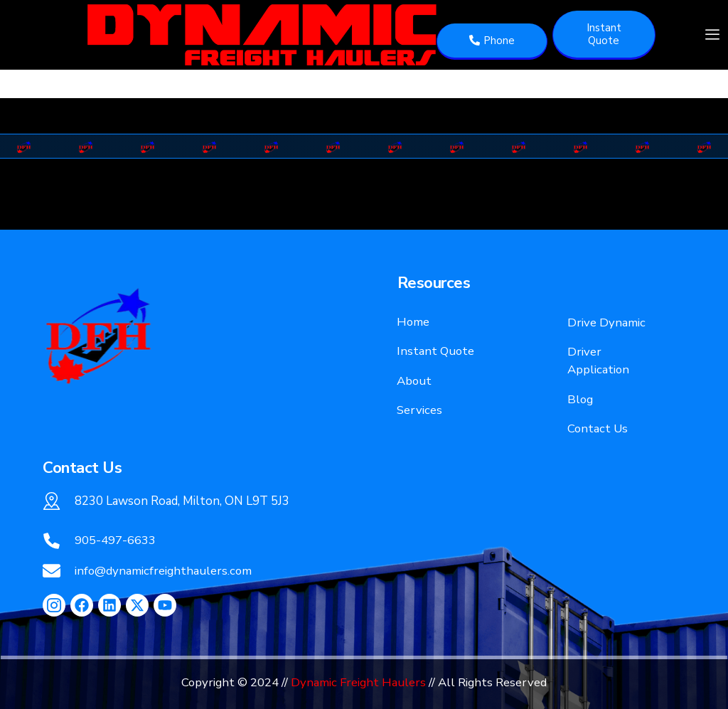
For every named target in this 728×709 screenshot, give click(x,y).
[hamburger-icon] (712, 35)
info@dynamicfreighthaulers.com (163, 571)
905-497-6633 (115, 540)
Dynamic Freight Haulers (358, 682)
